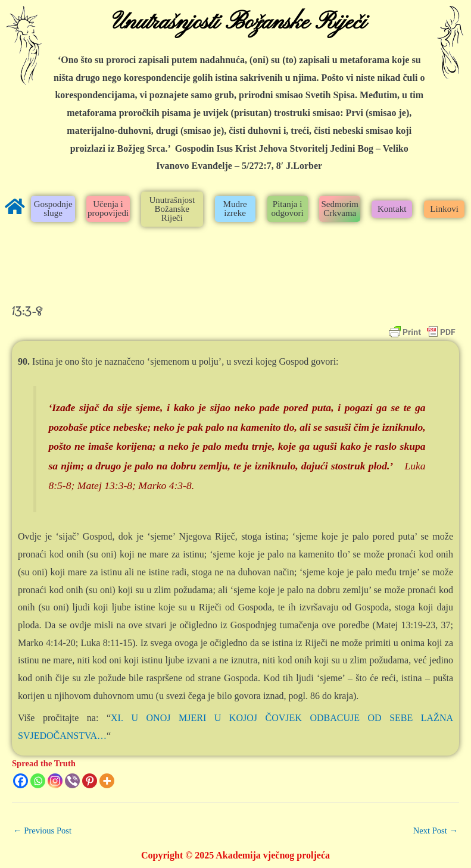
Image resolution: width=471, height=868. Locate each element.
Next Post (436, 831)
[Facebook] (21, 781)
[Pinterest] (90, 781)
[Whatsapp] (38, 781)
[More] (107, 781)
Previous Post (42, 831)
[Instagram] (55, 781)
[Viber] (72, 781)
